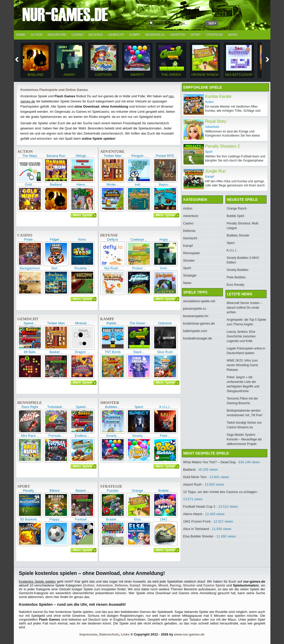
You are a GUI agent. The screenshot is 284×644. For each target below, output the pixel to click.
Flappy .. (56, 519)
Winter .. (113, 184)
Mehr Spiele (83, 215)
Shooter (177, 35)
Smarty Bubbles (238, 270)
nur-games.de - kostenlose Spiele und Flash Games (79, 16)
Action (37, 35)
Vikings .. (82, 156)
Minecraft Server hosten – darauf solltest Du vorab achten (244, 308)
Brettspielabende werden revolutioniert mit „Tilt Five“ (245, 413)
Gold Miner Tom (195, 477)
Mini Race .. (30, 436)
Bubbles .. (113, 407)
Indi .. (139, 184)
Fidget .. (56, 239)
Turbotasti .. (56, 407)
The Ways (30, 156)
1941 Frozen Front (197, 521)
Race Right (30, 407)
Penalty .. (30, 491)
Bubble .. (165, 491)
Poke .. (165, 436)
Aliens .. (82, 184)
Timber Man (113, 156)
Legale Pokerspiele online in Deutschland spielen (246, 351)
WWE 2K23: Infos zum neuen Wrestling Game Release (243, 365)
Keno (82, 239)
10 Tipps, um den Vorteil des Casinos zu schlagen (220, 492)
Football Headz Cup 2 (199, 506)
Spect (139, 407)
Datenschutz (109, 634)
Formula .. (56, 436)
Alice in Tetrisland (196, 529)
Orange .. (139, 491)
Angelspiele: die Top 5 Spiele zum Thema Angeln (247, 322)
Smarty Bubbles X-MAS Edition (243, 260)
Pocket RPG (165, 156)
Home (21, 35)
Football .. (82, 519)
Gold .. (30, 184)
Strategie (215, 35)
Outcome (165, 323)
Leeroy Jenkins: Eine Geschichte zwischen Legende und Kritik (241, 336)
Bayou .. (165, 184)
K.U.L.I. (165, 407)
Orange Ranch (205, 75)
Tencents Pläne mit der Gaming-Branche (242, 401)
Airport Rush (192, 484)
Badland (36, 75)
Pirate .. (30, 239)
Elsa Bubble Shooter (198, 536)
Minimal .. (82, 323)
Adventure (57, 35)
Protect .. (139, 268)
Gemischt (116, 35)
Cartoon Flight (103, 77)
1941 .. (165, 519)
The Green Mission (171, 77)
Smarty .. (113, 436)
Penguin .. (139, 156)
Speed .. (30, 323)
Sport (196, 35)
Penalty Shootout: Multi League (243, 226)
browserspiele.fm (196, 316)
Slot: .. (56, 268)
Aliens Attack (193, 514)
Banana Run (56, 156)
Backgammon (30, 268)
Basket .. (56, 352)
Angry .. (165, 239)
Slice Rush (165, 352)
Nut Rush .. (112, 268)
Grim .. (165, 268)
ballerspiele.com (195, 331)
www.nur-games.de (189, 634)
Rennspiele (155, 35)
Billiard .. (56, 491)
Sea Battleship (239, 75)
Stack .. (139, 352)
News (233, 35)
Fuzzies (113, 491)
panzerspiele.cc (195, 309)
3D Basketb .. (30, 519)
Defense (96, 35)
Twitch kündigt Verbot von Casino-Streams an (244, 425)
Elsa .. (139, 519)
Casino (77, 35)
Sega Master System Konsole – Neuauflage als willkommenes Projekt (244, 439)
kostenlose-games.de (199, 323)
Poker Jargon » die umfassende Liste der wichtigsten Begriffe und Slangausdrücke (243, 384)
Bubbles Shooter (238, 235)
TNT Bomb (113, 352)
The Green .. (139, 323)
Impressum (88, 634)
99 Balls (30, 352)
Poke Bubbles (236, 277)
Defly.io (113, 239)
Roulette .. (82, 268)
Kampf (135, 35)
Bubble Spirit (236, 216)
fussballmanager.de (198, 338)
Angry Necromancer (69, 77)
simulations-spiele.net (199, 301)
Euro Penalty (236, 285)
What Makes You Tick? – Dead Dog (209, 462)
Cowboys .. (139, 239)
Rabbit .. (113, 323)
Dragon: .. (82, 352)
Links (125, 634)
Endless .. (82, 436)
